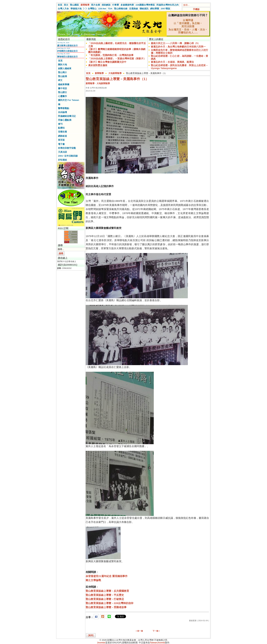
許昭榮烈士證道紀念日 (67, 51)
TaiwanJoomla (157, 643)
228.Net (102, 9)
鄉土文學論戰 (93, 580)
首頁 (60, 5)
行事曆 (116, 5)
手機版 (196, 9)
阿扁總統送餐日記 (67, 116)
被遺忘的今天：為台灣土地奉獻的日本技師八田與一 (178, 47)
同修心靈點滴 (65, 120)
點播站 (61, 128)
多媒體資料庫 (127, 5)
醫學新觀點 (64, 108)
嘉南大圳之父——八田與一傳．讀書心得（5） (175, 43)
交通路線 (133, 9)
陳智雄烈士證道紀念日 (67, 57)
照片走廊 (96, 5)
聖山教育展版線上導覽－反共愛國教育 (107, 591)
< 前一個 (139, 631)
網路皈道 (62, 136)
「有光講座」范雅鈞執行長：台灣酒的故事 (111, 55)
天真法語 (62, 152)
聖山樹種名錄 (121, 9)
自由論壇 (62, 112)
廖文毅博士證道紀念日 (67, 46)
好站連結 (62, 160)
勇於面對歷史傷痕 (98, 65)
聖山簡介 (62, 72)
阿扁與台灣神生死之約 (168, 5)
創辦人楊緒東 (65, 68)
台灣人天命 (63, 9)
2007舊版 (165, 9)
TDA (110, 9)
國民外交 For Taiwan (69, 100)
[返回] (91, 635)
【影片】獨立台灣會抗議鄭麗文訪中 (107, 62)
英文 (66, 5)
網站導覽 (155, 9)
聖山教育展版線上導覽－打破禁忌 (105, 599)
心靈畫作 (62, 96)
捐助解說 (106, 5)
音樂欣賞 (62, 132)
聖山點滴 (62, 76)
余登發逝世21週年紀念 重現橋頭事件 (107, 576)
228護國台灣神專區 (145, 5)
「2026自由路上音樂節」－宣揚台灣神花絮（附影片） (117, 58)
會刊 (60, 124)
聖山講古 (62, 92)
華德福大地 (76, 9)
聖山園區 (74, 5)
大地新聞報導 (115, 73)
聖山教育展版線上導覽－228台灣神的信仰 (109, 603)
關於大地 (62, 65)
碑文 (60, 80)
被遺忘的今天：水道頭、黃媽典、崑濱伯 (172, 62)
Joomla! (101, 643)
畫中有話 (62, 88)
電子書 (61, 144)
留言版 (61, 140)
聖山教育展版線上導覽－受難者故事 (106, 607)
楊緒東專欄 (64, 84)
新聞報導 (85, 5)
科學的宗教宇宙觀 (67, 148)
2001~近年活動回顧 (68, 156)
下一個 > (156, 631)
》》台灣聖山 (90, 9)
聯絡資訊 (144, 9)
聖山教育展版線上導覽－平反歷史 (105, 595)
